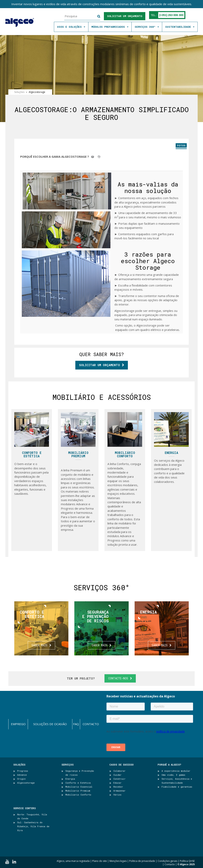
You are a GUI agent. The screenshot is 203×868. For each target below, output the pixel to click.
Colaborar (119, 771)
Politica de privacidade (142, 861)
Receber (118, 787)
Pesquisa (96, 17)
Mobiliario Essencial (79, 787)
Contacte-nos (118, 678)
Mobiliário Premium (78, 454)
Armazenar (119, 791)
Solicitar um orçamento (125, 16)
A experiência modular (176, 771)
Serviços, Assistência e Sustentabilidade (177, 781)
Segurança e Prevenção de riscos (80, 773)
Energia (171, 453)
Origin (21, 779)
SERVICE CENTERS (24, 808)
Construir (119, 779)
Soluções (19, 765)
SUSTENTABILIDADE (180, 27)
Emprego (18, 724)
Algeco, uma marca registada (73, 861)
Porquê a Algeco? (169, 765)
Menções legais (118, 861)
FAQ (76, 724)
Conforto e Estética (32, 454)
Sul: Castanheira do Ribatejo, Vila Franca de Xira (33, 826)
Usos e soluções (71, 27)
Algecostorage (26, 783)
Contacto (91, 724)
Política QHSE (187, 861)
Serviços (68, 765)
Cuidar (117, 775)
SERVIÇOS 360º (147, 27)
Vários (117, 795)
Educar (117, 783)
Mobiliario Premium (78, 791)
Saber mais (39, 645)
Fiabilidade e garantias (177, 787)
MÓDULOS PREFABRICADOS (110, 27)
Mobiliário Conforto (125, 454)
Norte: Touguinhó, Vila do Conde (32, 816)
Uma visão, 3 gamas (173, 775)
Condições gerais (167, 861)
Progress (23, 771)
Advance (22, 775)
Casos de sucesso (122, 765)
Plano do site (100, 861)
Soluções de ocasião (50, 724)
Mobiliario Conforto (78, 795)
